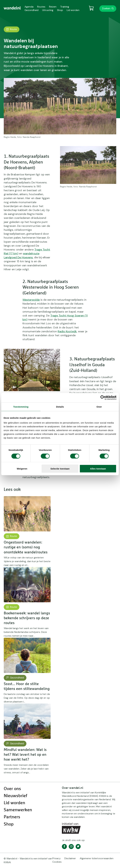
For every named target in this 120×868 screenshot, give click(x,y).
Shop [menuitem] (60, 10)
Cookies (57, 862)
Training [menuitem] (65, 7)
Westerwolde (31, 300)
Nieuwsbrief (15, 796)
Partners (12, 817)
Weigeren (22, 469)
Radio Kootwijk (67, 331)
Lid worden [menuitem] (73, 10)
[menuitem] (12, 8)
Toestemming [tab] (21, 407)
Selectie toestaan (60, 469)
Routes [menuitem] (41, 7)
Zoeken (106, 8)
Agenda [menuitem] (29, 7)
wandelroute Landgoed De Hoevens (22, 255)
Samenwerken (18, 810)
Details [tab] (60, 407)
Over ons (12, 789)
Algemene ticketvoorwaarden (97, 858)
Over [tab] (99, 407)
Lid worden (14, 803)
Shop (9, 824)
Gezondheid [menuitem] (31, 10)
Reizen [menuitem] (53, 7)
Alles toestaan (98, 469)
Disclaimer (70, 858)
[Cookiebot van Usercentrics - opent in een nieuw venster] (103, 398)
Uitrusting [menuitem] (48, 10)
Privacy (56, 858)
